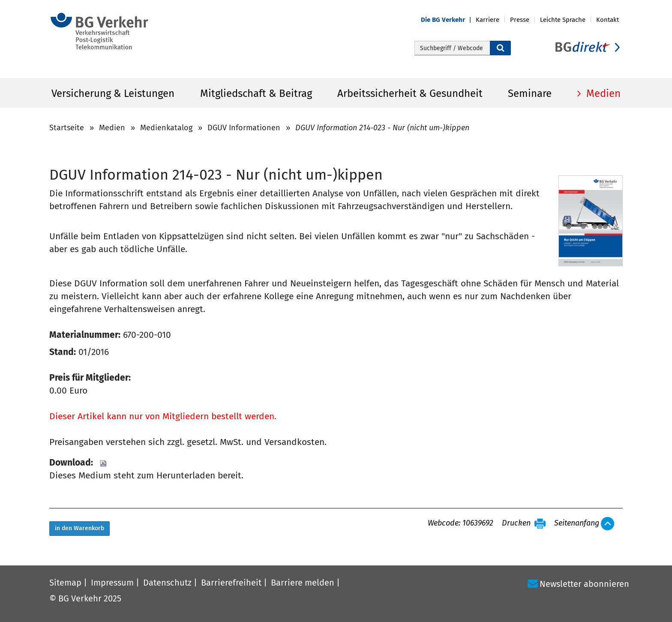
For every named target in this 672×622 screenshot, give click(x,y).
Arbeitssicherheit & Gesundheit (410, 93)
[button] (448, 20)
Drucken (516, 523)
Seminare (530, 93)
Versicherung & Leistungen (113, 93)
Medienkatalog (166, 128)
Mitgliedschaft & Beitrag (256, 93)
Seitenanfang (577, 523)
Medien (602, 93)
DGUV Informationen (244, 128)
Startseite (67, 128)
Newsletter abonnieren (584, 584)
